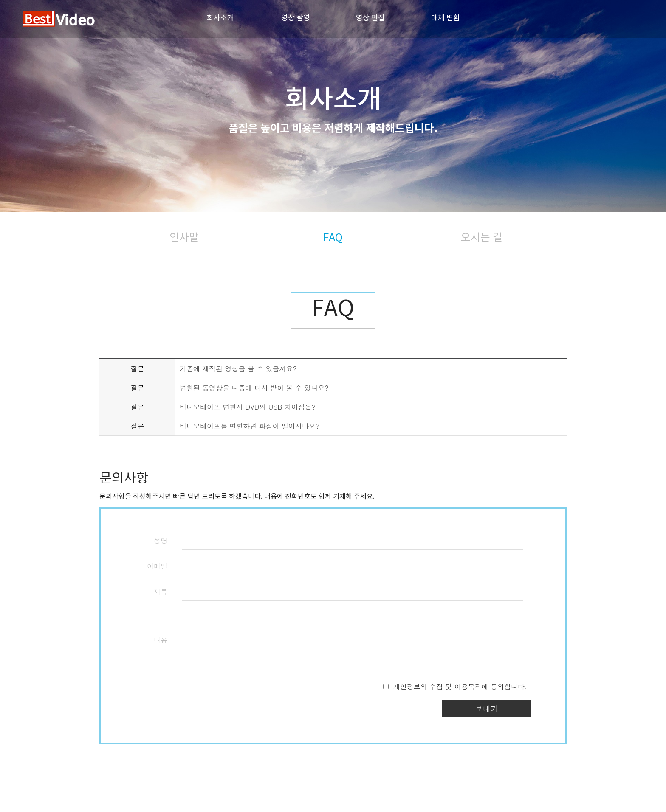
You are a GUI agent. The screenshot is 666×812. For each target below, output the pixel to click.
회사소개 (220, 18)
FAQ (333, 237)
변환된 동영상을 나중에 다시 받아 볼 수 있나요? (254, 388)
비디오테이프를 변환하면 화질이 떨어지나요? (250, 426)
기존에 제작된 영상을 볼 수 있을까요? (238, 369)
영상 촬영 (296, 18)
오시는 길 (482, 237)
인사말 (184, 237)
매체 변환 (446, 18)
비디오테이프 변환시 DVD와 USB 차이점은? (248, 407)
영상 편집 (370, 18)
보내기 (487, 709)
